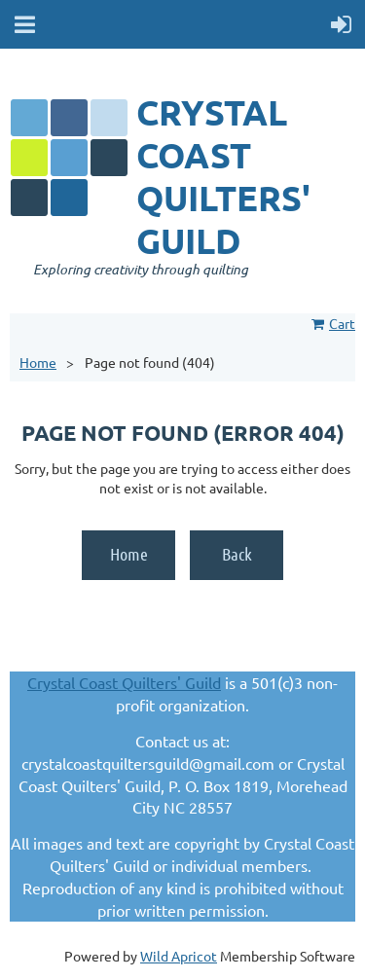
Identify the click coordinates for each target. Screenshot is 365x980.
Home (38, 362)
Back (237, 554)
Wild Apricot (179, 956)
